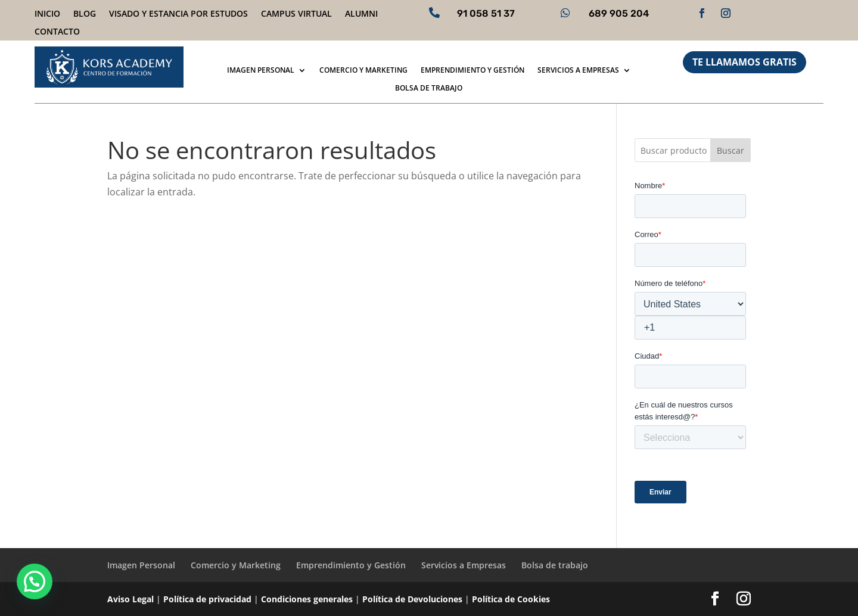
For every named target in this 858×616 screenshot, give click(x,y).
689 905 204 (619, 13)
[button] (35, 581)
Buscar (730, 150)
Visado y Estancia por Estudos (178, 14)
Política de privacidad (207, 599)
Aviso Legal (130, 599)
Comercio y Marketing (363, 71)
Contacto (57, 32)
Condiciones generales (307, 599)
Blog (85, 14)
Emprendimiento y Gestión (472, 71)
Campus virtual (296, 14)
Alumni (361, 14)
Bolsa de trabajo (429, 88)
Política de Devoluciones (412, 599)
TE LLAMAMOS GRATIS (744, 62)
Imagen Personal (261, 71)
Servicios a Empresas (578, 71)
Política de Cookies (511, 599)
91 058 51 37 (486, 13)
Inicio (47, 14)
